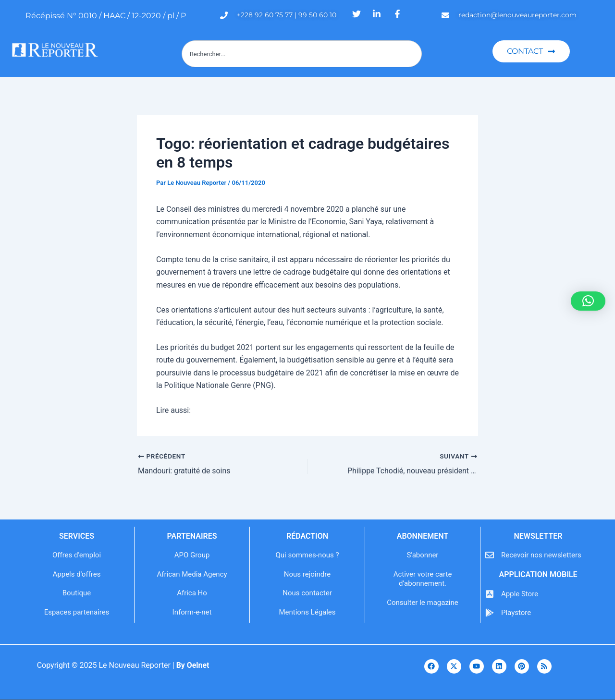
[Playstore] (490, 613)
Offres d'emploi (77, 555)
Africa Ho (192, 593)
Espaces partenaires (77, 612)
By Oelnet (192, 665)
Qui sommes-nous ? (307, 555)
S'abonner (423, 555)
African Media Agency (192, 574)
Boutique (77, 593)
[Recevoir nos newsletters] (490, 555)
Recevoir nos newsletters (541, 555)
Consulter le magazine (422, 603)
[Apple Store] (490, 594)
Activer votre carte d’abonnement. (423, 579)
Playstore (516, 613)
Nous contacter (307, 593)
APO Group (192, 555)
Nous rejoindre (307, 574)
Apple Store (520, 594)
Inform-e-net (192, 612)
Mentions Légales (307, 612)
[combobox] (302, 54)
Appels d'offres (77, 574)
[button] (588, 301)
